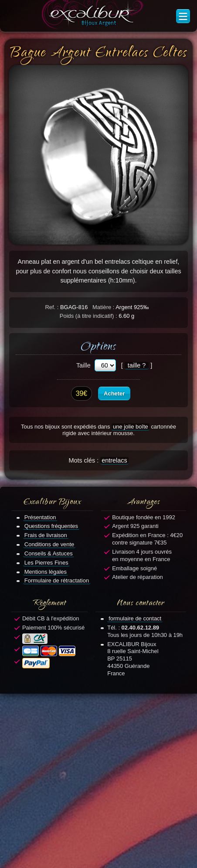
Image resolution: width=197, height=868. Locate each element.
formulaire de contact (135, 618)
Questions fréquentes (51, 526)
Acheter (114, 393)
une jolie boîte (131, 427)
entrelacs (114, 460)
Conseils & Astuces (49, 553)
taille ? (137, 365)
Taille (83, 365)
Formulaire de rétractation (57, 580)
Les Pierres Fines (46, 563)
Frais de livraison (46, 535)
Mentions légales (46, 572)
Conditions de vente (49, 544)
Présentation (40, 517)
